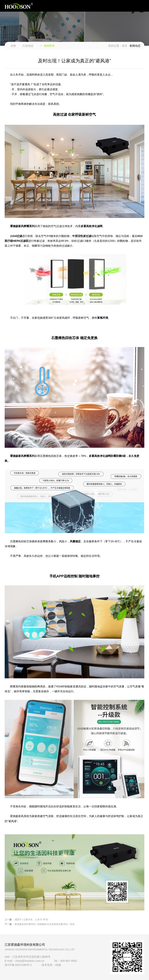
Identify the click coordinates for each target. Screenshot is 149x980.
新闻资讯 (49, 46)
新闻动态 (135, 46)
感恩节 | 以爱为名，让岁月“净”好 (31, 920)
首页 (125, 46)
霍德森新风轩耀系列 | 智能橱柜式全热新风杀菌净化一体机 (45, 924)
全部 (13, 46)
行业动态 (28, 46)
